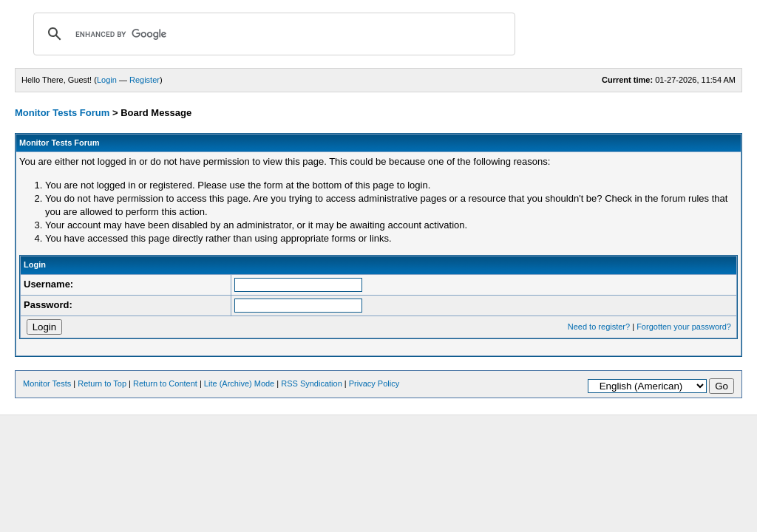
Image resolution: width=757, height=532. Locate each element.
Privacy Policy (374, 383)
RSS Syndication (312, 383)
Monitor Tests (47, 383)
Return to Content (165, 383)
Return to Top (102, 383)
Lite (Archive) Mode (239, 383)
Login (107, 80)
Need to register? (599, 327)
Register (145, 80)
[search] (272, 34)
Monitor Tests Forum (62, 113)
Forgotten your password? (684, 327)
